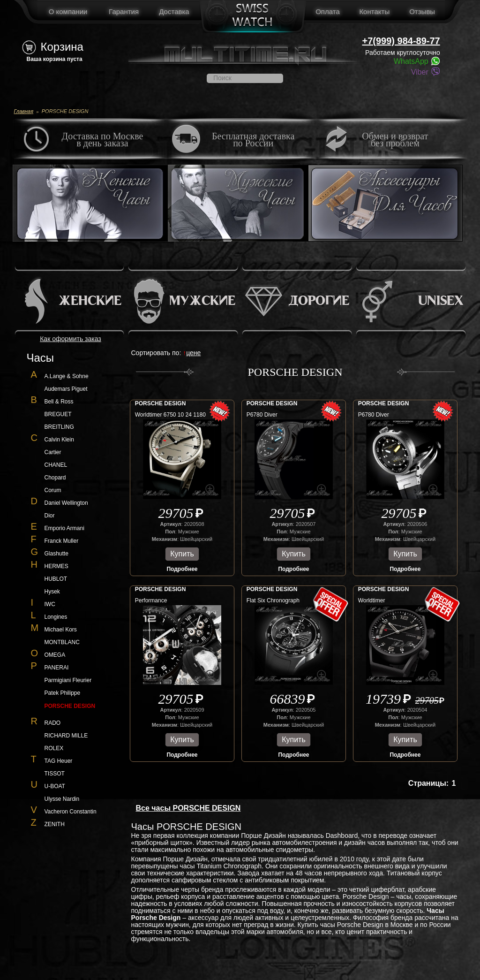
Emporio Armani (64, 528)
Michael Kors (61, 630)
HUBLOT (56, 579)
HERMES (56, 566)
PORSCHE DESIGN (161, 403)
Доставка (174, 11)
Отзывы (422, 11)
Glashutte (56, 554)
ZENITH (55, 824)
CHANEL (56, 465)
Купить (182, 554)
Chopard (55, 478)
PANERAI (57, 668)
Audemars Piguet (66, 389)
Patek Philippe (63, 693)
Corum (53, 490)
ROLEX (54, 748)
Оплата (328, 11)
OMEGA (55, 655)
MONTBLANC (62, 642)
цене (193, 353)
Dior (50, 516)
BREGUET (58, 414)
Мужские (202, 301)
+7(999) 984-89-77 (401, 41)
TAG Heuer (59, 761)
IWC (50, 604)
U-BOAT (55, 786)
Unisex (441, 301)
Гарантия (124, 11)
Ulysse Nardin (62, 799)
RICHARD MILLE (66, 736)
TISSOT (55, 774)
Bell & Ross (59, 402)
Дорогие (319, 301)
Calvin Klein (59, 440)
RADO (53, 723)
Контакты (374, 11)
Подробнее (182, 569)
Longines (56, 617)
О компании (68, 11)
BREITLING (59, 427)
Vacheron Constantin (71, 812)
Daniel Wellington (66, 503)
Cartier (53, 452)
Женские (90, 301)
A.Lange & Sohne (67, 376)
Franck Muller (62, 541)
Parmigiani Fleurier (68, 680)
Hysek (52, 592)
